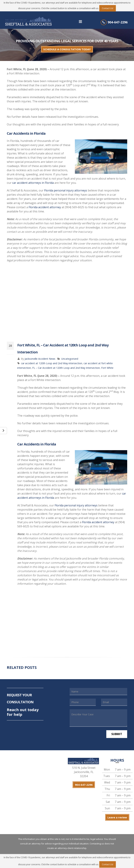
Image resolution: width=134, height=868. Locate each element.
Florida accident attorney (45, 207)
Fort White (107, 368)
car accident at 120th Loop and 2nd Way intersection (52, 363)
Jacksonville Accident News (40, 359)
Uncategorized (70, 359)
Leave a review (117, 817)
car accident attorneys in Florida (33, 183)
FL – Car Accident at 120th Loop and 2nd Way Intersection (66, 368)
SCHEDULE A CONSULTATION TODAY (67, 49)
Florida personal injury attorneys (66, 190)
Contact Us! (108, 8)
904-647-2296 (118, 22)
